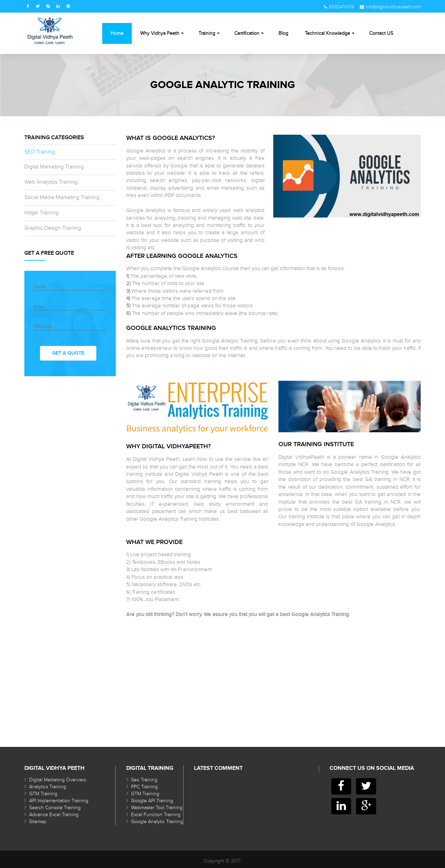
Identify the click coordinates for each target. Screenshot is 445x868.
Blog (283, 33)
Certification (249, 33)
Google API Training (152, 801)
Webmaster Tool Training (157, 808)
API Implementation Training (59, 801)
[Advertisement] (274, 667)
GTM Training (43, 794)
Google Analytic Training (157, 822)
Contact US (381, 33)
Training (209, 33)
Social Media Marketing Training (62, 198)
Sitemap (38, 822)
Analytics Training (48, 787)
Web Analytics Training (51, 182)
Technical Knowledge (330, 33)
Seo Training (144, 780)
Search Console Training (55, 808)
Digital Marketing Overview (58, 780)
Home (117, 33)
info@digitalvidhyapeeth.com (390, 7)
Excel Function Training (156, 815)
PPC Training (144, 787)
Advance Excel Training (54, 815)
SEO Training (40, 152)
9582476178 (339, 7)
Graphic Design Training (53, 228)
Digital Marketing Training (54, 167)
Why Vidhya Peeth (162, 33)
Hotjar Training (41, 213)
